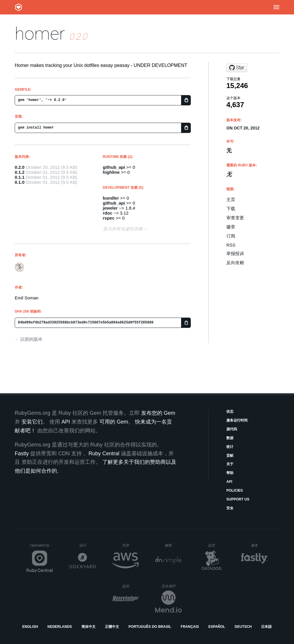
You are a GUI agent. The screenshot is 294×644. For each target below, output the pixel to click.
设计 (87, 545)
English (30, 627)
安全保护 (172, 586)
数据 (230, 438)
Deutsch (243, 627)
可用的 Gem (114, 422)
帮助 (230, 473)
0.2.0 (20, 167)
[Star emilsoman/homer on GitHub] (237, 68)
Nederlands (60, 627)
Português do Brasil (150, 627)
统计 (230, 447)
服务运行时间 (237, 420)
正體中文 (112, 627)
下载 (231, 209)
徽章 (231, 227)
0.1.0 (20, 182)
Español (217, 627)
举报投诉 (235, 253)
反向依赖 (235, 263)
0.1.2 (20, 172)
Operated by (41, 547)
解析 (173, 545)
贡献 (230, 456)
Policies (235, 490)
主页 (231, 199)
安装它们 (32, 422)
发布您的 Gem (158, 413)
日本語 (266, 627)
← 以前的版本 (29, 339)
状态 (230, 412)
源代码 (232, 429)
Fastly (22, 454)
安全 (230, 508)
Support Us (238, 499)
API (229, 482)
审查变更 (235, 218)
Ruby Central (104, 454)
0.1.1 (20, 177)
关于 (230, 464)
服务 (259, 545)
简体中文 (88, 627)
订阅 (231, 236)
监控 (216, 545)
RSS (231, 245)
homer (40, 34)
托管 (130, 545)
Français (190, 627)
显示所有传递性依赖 (123, 229)
